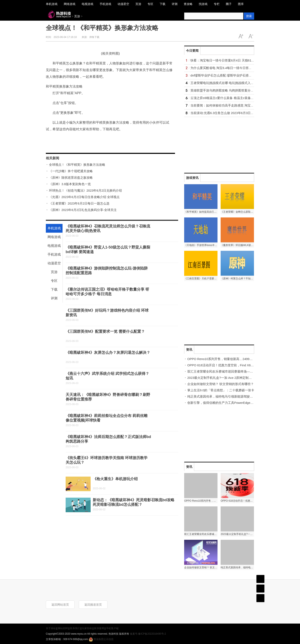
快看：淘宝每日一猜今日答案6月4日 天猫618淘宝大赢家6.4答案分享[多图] (242, 60)
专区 (54, 281)
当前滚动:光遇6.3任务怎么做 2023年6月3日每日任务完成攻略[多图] (237, 113)
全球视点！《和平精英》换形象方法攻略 (77, 165)
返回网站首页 (60, 605)
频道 (260, 589)
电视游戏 (54, 246)
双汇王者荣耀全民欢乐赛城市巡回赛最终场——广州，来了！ (229, 371)
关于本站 (51, 628)
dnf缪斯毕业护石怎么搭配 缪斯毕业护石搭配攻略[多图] (228, 75)
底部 (260, 598)
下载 (54, 289)
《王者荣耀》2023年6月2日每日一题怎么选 (79, 203)
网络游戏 (54, 237)
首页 (260, 579)
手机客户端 (112, 628)
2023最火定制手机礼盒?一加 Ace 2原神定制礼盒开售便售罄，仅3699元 (237, 378)
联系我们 (75, 628)
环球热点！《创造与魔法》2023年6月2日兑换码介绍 (85, 190)
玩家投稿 (87, 628)
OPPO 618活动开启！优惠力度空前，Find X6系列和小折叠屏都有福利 (236, 365)
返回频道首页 (93, 605)
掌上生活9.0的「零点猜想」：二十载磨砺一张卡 (221, 390)
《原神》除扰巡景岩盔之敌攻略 (71, 178)
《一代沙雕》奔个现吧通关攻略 (71, 171)
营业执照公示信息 (101, 639)
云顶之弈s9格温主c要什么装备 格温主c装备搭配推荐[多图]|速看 (234, 98)
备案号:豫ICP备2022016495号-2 (148, 634)
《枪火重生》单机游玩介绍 (115, 479)
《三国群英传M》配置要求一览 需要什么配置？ (105, 331)
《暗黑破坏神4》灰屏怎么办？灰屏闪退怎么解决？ (108, 353)
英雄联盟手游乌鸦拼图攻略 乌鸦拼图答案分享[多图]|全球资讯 (233, 90)
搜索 (249, 16)
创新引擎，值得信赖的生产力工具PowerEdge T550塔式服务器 (231, 403)
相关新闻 (52, 158)
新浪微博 (99, 628)
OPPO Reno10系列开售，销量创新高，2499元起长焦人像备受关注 (234, 359)
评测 (54, 298)
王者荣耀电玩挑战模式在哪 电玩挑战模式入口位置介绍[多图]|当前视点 (239, 83)
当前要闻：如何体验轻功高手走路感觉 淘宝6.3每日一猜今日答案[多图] (239, 105)
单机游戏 (54, 228)
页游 (77, 16)
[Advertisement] (215, 143)
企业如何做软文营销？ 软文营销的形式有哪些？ (221, 384)
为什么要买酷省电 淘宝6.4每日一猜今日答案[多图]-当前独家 (232, 68)
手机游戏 (54, 254)
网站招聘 (63, 628)
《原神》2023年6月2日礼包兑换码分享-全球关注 (83, 210)
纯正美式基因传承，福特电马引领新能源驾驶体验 (222, 396)
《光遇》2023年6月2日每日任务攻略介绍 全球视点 (84, 197)
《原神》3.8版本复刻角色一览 (70, 184)
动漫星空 (54, 263)
